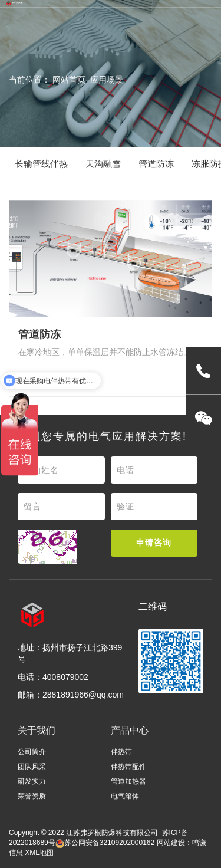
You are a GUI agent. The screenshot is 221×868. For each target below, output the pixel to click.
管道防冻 (156, 164)
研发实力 (32, 781)
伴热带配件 (128, 767)
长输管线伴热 (41, 164)
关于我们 (37, 730)
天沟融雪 (103, 164)
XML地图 (39, 853)
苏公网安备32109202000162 (105, 843)
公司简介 (32, 752)
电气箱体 (125, 796)
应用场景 (107, 80)
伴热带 (121, 752)
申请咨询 (154, 543)
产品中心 (130, 730)
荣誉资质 (32, 796)
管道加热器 (128, 781)
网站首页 (69, 80)
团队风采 (32, 767)
